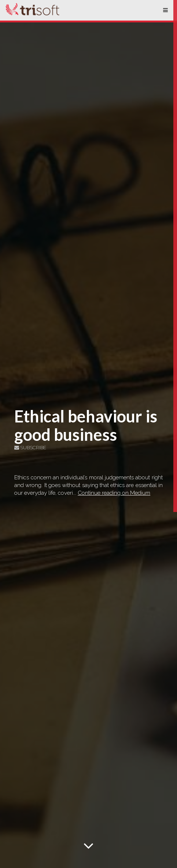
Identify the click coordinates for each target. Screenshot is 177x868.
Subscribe (30, 448)
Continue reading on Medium (114, 493)
